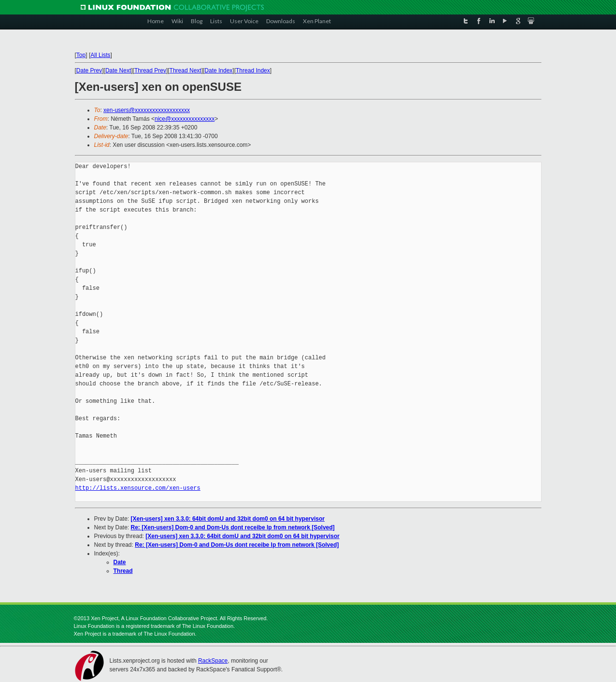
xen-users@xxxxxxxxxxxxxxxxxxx (147, 110)
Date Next (118, 71)
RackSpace (213, 661)
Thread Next (186, 71)
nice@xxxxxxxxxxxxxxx (185, 119)
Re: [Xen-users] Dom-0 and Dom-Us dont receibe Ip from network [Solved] (233, 527)
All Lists (100, 55)
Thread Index (253, 71)
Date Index (218, 71)
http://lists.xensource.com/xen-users (138, 488)
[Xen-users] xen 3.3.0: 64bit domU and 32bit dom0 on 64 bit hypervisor (228, 519)
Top (81, 55)
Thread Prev (150, 71)
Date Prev (89, 71)
